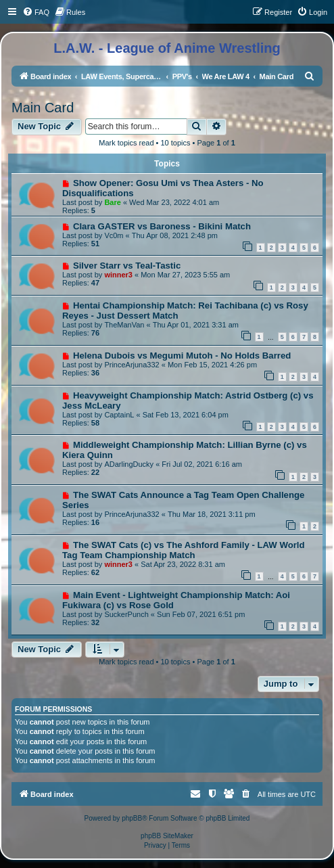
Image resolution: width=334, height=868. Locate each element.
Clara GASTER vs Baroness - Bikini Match (162, 226)
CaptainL (119, 415)
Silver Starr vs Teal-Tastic (127, 266)
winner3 (118, 275)
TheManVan (124, 325)
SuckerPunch (126, 614)
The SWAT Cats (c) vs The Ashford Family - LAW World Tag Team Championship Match (184, 550)
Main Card (43, 108)
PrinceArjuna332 (132, 365)
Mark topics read (126, 143)
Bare (112, 202)
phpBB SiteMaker (167, 836)
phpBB (132, 818)
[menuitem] (36, 12)
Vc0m (114, 235)
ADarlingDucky (129, 464)
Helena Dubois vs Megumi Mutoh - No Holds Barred (182, 356)
